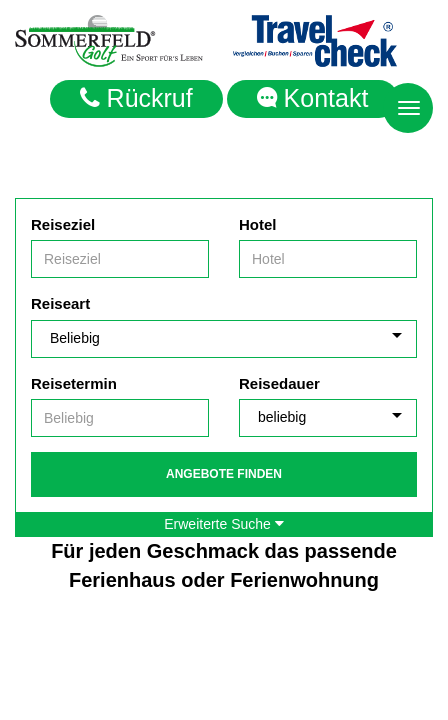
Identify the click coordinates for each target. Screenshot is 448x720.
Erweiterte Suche (224, 524)
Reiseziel (63, 224)
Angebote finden (224, 474)
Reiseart (60, 303)
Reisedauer (279, 383)
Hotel (258, 224)
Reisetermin (74, 383)
